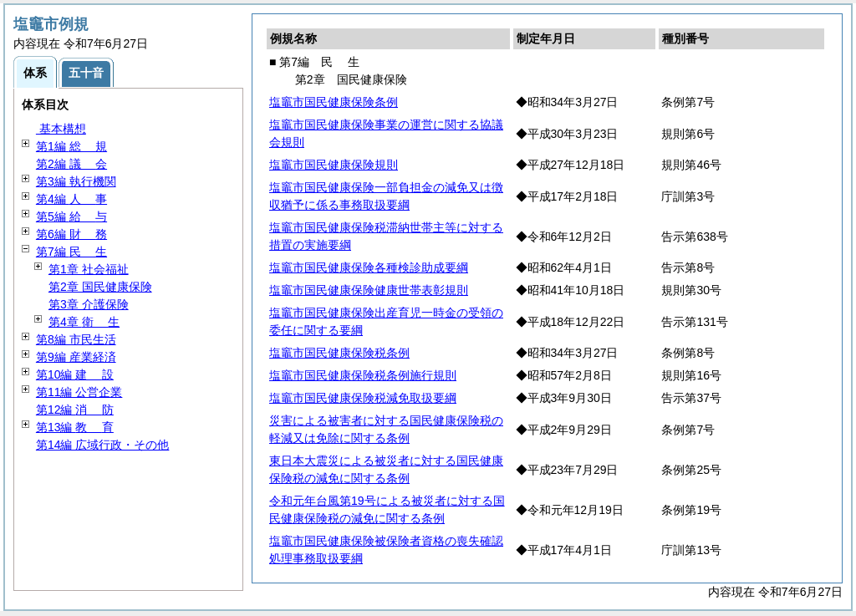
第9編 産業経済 (76, 357)
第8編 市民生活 (76, 339)
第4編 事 (71, 199)
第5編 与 (71, 216)
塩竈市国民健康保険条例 (334, 102)
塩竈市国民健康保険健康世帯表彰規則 (369, 290)
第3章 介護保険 (89, 304)
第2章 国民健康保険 (100, 287)
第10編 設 (75, 374)
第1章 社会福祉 (89, 269)
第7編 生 (71, 252)
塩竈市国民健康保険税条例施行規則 (363, 375)
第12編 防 (75, 410)
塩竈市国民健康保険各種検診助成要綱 (369, 267)
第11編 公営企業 (79, 392)
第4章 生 (84, 322)
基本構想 (61, 129)
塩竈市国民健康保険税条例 (339, 353)
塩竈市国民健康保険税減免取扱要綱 (363, 398)
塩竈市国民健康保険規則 (334, 165)
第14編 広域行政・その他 (102, 445)
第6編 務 (71, 234)
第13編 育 (75, 427)
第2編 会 (71, 164)
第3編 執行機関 (76, 181)
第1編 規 (71, 146)
